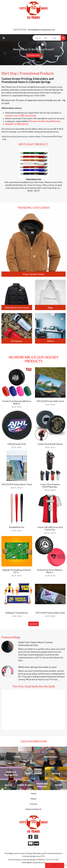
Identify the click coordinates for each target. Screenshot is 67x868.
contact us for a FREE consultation (21, 116)
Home (34, 793)
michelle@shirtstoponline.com (41, 30)
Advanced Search (34, 809)
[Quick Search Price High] (56, 38)
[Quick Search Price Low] (48, 38)
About (34, 799)
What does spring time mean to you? (37, 667)
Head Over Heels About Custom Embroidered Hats (35, 644)
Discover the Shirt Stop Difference (45, 121)
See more (33, 624)
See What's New (34, 55)
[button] (5, 53)
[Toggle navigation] (4, 38)
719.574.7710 (20, 30)
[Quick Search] (38, 38)
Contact (33, 804)
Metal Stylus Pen (34, 179)
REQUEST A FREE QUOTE (17, 124)
